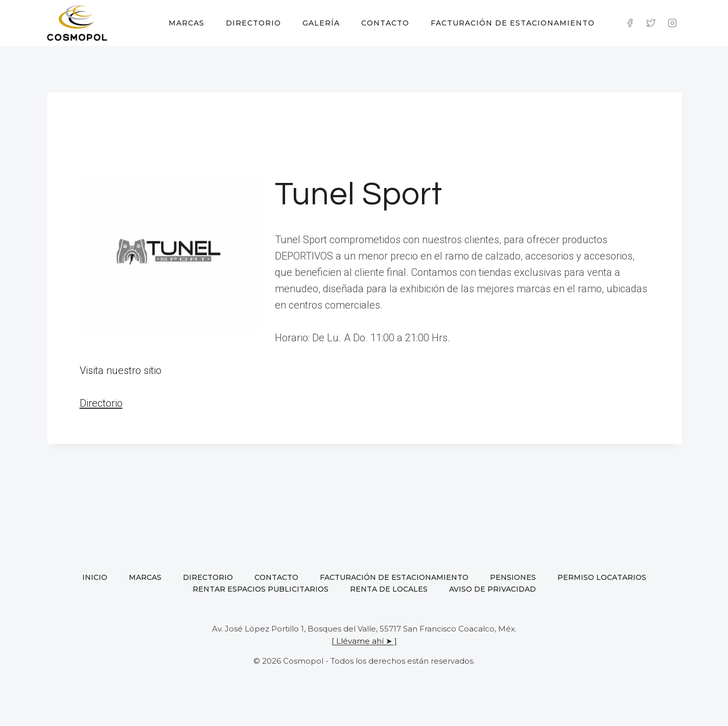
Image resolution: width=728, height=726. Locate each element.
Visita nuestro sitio (121, 370)
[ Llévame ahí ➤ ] (364, 641)
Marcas (186, 23)
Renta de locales (389, 589)
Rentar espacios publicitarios (261, 589)
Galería (321, 23)
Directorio (253, 23)
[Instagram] (672, 23)
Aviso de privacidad (492, 589)
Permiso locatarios (602, 577)
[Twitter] (651, 23)
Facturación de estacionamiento (513, 23)
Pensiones (513, 577)
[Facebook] (630, 23)
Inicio (95, 577)
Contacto (385, 23)
